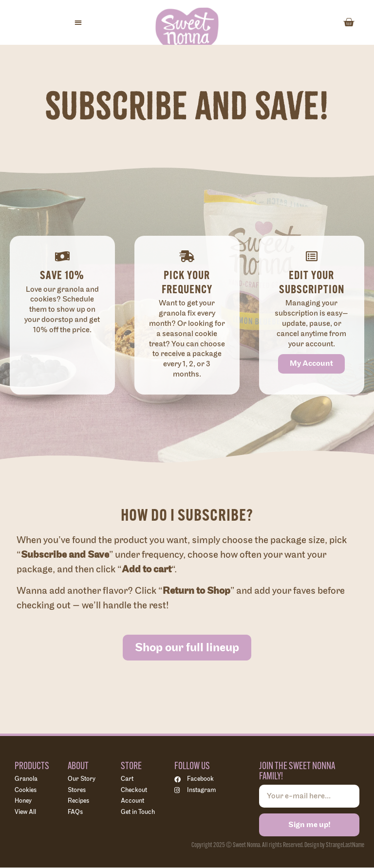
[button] (78, 23)
